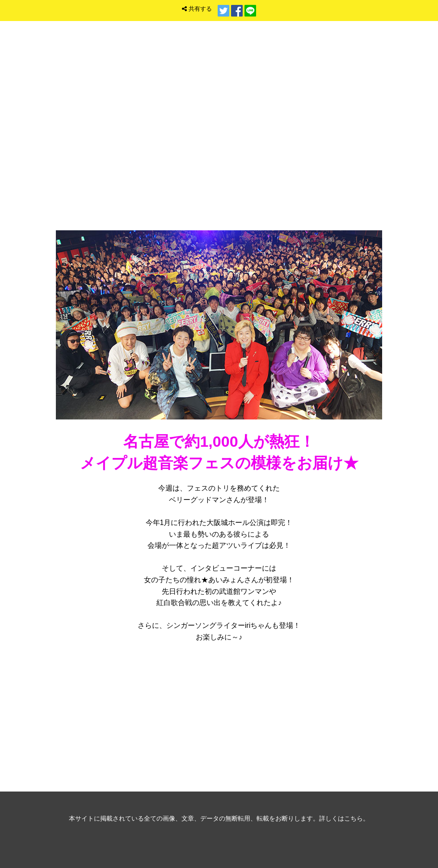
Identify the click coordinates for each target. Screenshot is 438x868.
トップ (331, 100)
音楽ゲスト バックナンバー (219, 717)
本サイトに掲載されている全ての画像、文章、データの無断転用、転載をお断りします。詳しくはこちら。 (219, 818)
